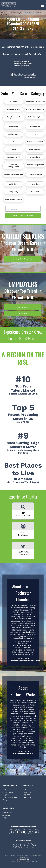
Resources (27, 797)
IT (13, 142)
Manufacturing (35, 149)
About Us (6, 815)
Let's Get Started (23, 259)
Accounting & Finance (35, 102)
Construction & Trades (13, 118)
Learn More (23, 307)
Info (4, 790)
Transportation (35, 174)
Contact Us (7, 812)
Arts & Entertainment (35, 109)
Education (13, 126)
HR (35, 134)
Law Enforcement (35, 142)
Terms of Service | (17, 862)
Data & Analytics (35, 117)
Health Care (13, 134)
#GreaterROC (17, 24)
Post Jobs (27, 792)
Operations (35, 157)
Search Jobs (8, 792)
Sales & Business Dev (13, 174)
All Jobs (13, 102)
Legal (13, 149)
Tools (5, 800)
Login (5, 818)
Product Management (13, 166)
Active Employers (10, 797)
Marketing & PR (13, 157)
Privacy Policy (31, 862)
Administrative (13, 109)
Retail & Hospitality (35, 165)
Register (23, 314)
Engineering (35, 126)
